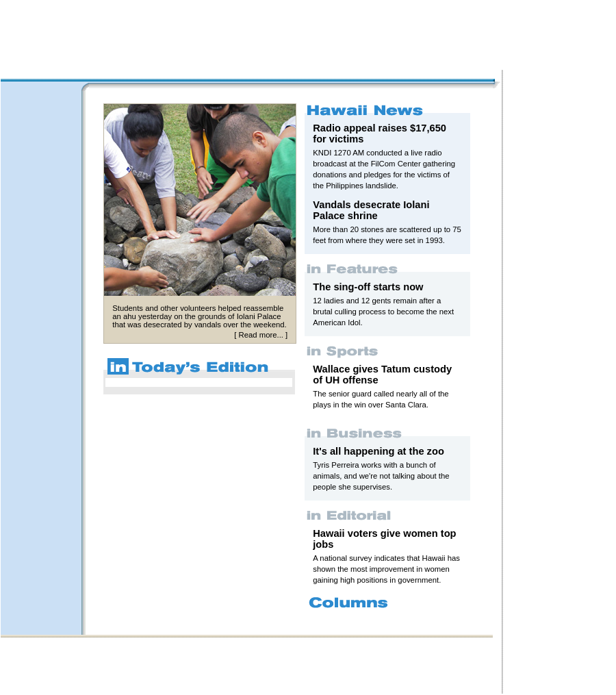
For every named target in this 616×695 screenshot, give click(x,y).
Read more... (260, 335)
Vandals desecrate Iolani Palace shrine (371, 210)
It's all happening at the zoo (378, 451)
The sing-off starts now (368, 287)
